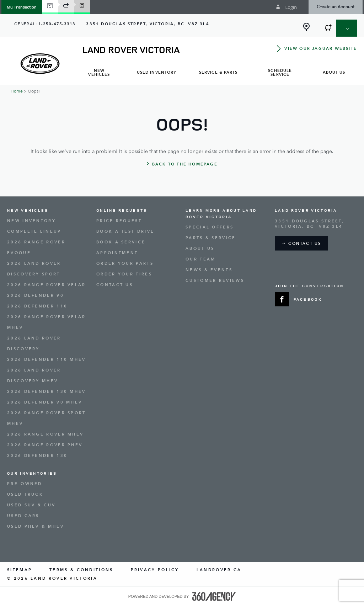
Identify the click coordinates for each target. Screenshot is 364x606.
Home (17, 91)
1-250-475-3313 (57, 24)
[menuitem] (99, 73)
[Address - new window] (148, 24)
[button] (22, 7)
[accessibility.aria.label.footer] (214, 596)
